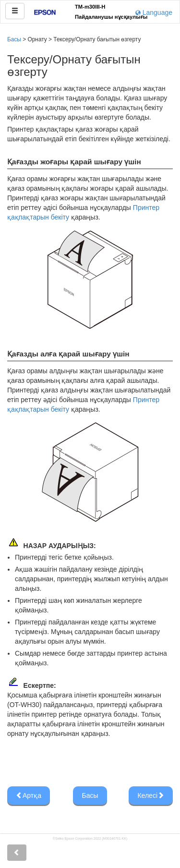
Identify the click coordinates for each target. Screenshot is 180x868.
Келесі (151, 795)
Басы (14, 39)
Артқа (29, 795)
